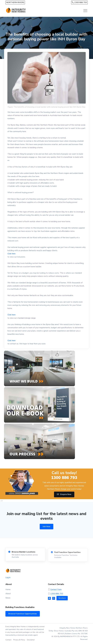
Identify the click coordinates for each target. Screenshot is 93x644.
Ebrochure (62, 598)
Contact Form (56, 589)
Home (8, 589)
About (8, 594)
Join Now (46, 527)
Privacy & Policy (19, 640)
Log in (8, 578)
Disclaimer (31, 640)
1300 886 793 (79, 2)
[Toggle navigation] (85, 11)
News (8, 598)
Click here (11, 254)
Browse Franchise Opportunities (23, 614)
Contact (8, 640)
